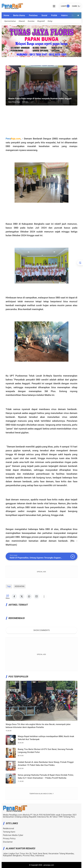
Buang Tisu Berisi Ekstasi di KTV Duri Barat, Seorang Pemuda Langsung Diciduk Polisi (45, 751)
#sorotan (31, 21)
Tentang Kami (9, 832)
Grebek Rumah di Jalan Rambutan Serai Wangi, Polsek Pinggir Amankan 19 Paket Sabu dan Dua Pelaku (46, 764)
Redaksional (8, 829)
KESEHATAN (20, 586)
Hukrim (64, 15)
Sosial (44, 15)
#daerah (22, 21)
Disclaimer (8, 842)
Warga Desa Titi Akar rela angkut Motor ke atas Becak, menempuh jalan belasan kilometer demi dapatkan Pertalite (38, 726)
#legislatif (41, 21)
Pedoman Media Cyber (13, 835)
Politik (54, 15)
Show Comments (41, 630)
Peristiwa (33, 15)
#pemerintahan (10, 21)
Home (6, 15)
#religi (50, 21)
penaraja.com (49, 865)
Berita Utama (19, 15)
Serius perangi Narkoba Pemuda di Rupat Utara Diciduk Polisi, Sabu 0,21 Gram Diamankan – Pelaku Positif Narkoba (46, 777)
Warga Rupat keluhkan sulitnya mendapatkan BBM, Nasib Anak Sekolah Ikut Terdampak (46, 738)
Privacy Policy (9, 839)
